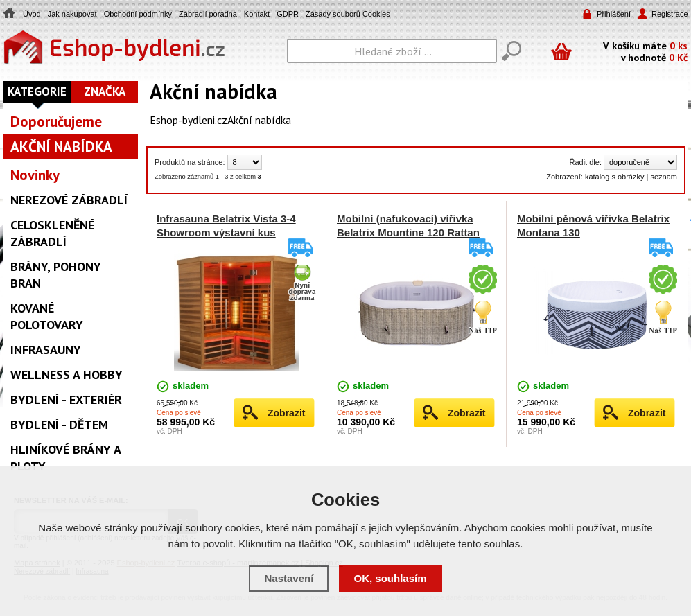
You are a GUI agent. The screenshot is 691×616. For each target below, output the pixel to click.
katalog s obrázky (615, 177)
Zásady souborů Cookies (348, 14)
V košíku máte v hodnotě (645, 51)
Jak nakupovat (72, 14)
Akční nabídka (259, 120)
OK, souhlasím (391, 578)
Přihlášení (614, 14)
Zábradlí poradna (208, 14)
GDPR (288, 14)
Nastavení (289, 578)
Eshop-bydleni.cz (189, 120)
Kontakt (257, 14)
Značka (105, 91)
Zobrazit (286, 413)
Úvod (32, 14)
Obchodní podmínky (138, 14)
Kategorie (37, 91)
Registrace (669, 14)
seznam (664, 177)
